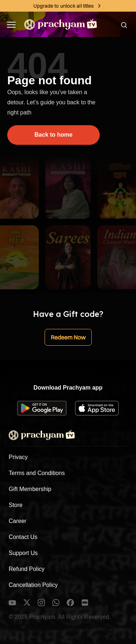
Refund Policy (27, 569)
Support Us (23, 553)
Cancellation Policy (33, 585)
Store (16, 505)
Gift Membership (30, 489)
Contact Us (23, 537)
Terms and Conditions (37, 473)
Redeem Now (68, 337)
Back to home (53, 135)
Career (18, 521)
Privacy (18, 457)
